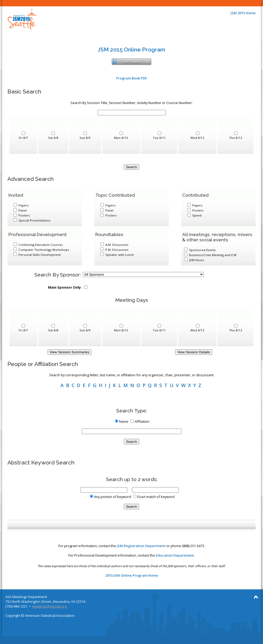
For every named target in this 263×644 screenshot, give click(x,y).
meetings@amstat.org (49, 606)
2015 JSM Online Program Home (132, 575)
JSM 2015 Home (243, 13)
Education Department (175, 555)
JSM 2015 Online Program (131, 50)
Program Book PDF (132, 78)
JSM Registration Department (141, 546)
